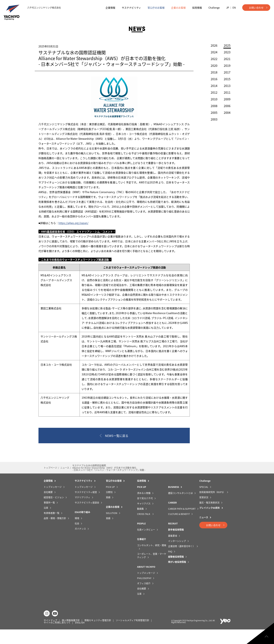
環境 (77, 533)
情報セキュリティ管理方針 (98, 635)
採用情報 (197, 8)
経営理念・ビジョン (54, 512)
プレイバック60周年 (210, 522)
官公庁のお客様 (156, 8)
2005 (212, 112)
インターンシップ (177, 556)
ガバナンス (80, 543)
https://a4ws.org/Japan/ (75, 228)
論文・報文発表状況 (209, 517)
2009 (225, 99)
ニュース (65, 482)
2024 (212, 52)
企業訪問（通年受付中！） (182, 561)
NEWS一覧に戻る (117, 450)
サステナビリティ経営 (86, 507)
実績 (108, 512)
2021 (225, 59)
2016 (212, 79)
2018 (212, 72)
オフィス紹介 (144, 598)
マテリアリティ (82, 512)
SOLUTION (112, 528)
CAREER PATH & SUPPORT (182, 523)
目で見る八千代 (145, 513)
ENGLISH (80, 637)
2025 (225, 46)
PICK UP (110, 501)
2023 (225, 52)
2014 (212, 86)
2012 (212, 92)
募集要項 (173, 550)
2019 (225, 65)
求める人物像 (144, 508)
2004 (225, 112)
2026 (212, 45)
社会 (77, 538)
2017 (225, 72)
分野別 (109, 507)
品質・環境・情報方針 (55, 533)
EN (234, 8)
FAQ (170, 566)
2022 (212, 59)
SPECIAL (204, 501)
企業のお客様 (178, 8)
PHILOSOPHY (144, 593)
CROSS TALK (144, 529)
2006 (225, 106)
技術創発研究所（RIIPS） (212, 507)
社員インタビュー (146, 544)
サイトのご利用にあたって (57, 637)
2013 (225, 86)
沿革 (46, 522)
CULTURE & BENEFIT (179, 529)
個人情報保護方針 (71, 635)
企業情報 (110, 8)
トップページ (50, 482)
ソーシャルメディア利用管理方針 (133, 635)
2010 (212, 99)
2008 (212, 106)
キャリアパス (144, 518)
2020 (212, 65)
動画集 (140, 523)
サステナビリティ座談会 (87, 517)
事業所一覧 (49, 517)
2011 (225, 92)
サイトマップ (50, 635)
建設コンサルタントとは (180, 508)
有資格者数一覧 (52, 528)
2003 (212, 119)
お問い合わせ (256, 8)
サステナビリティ (131, 8)
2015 (225, 79)
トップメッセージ (53, 501)
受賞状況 (204, 512)
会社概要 (48, 507)
